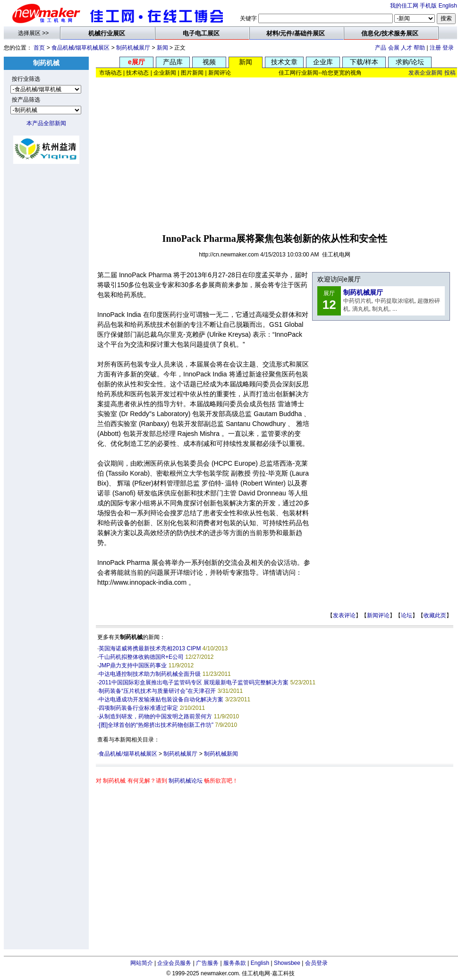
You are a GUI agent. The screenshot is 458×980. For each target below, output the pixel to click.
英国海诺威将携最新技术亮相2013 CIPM (150, 648)
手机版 (428, 6)
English (448, 6)
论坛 (407, 615)
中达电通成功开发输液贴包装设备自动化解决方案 (161, 699)
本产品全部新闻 (46, 123)
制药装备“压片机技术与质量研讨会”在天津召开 (157, 691)
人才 (407, 48)
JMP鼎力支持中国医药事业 (133, 665)
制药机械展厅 (133, 48)
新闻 (162, 48)
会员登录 (316, 963)
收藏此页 (435, 615)
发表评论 (344, 615)
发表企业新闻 (425, 73)
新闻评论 (378, 615)
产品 (381, 48)
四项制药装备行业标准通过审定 (138, 708)
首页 (39, 48)
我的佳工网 (404, 6)
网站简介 (142, 963)
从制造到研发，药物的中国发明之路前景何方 (155, 716)
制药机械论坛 (186, 781)
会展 (394, 48)
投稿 (450, 73)
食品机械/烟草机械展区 (81, 48)
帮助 (419, 48)
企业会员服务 (174, 963)
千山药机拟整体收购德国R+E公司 (141, 657)
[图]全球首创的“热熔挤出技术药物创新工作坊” (156, 725)
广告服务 (207, 963)
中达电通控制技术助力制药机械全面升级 (150, 674)
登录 (448, 48)
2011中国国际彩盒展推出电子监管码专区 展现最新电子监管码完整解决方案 (194, 682)
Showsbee (287, 963)
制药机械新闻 (221, 754)
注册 (435, 48)
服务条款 (235, 963)
